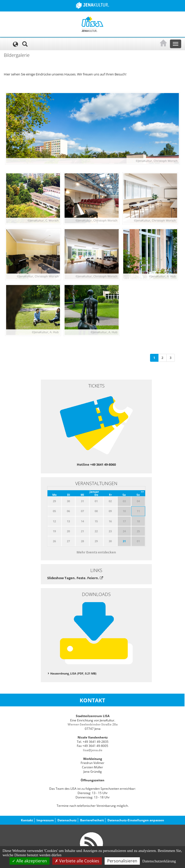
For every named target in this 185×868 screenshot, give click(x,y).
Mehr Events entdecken (96, 552)
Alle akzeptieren (29, 861)
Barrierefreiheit (92, 820)
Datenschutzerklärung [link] (159, 861)
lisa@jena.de (93, 750)
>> (142, 492)
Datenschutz (67, 820)
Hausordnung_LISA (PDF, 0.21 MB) (73, 673)
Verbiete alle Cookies (77, 861)
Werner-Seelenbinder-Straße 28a (93, 724)
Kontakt (27, 820)
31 (124, 541)
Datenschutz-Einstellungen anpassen (136, 820)
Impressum (45, 820)
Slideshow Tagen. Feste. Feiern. (75, 578)
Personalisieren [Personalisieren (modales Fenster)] (122, 861)
